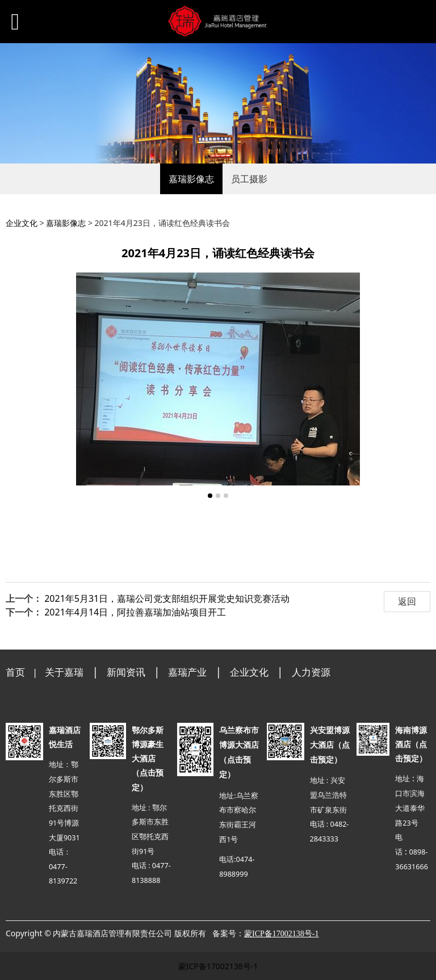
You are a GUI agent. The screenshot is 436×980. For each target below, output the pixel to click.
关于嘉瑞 (64, 672)
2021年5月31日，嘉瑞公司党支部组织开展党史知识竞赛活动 (167, 598)
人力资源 (311, 672)
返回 (407, 601)
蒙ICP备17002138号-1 (218, 966)
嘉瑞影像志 (191, 179)
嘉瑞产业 (187, 672)
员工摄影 (249, 179)
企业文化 (22, 223)
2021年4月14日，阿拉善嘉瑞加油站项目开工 (135, 612)
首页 (15, 672)
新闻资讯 (126, 672)
